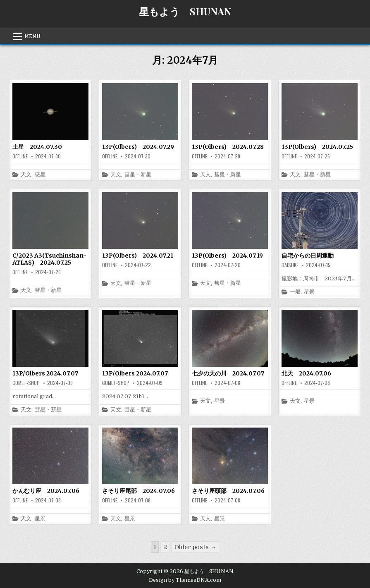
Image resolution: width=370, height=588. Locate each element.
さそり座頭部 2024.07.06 (228, 491)
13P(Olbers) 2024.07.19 (227, 256)
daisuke (290, 265)
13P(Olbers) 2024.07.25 (317, 147)
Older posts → (195, 547)
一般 (295, 292)
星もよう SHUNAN (185, 11)
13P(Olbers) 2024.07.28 (228, 147)
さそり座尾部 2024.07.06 (138, 491)
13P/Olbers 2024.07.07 (45, 373)
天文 (26, 175)
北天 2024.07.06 (306, 373)
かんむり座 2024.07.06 (46, 491)
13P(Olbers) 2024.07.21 (138, 256)
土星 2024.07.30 (37, 147)
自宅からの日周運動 (308, 256)
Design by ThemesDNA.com (185, 580)
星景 (309, 292)
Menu (32, 36)
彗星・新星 (138, 175)
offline (20, 156)
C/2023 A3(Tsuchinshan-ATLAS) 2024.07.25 (49, 259)
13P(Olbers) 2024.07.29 (138, 147)
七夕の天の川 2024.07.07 (228, 373)
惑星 (40, 175)
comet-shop (26, 383)
